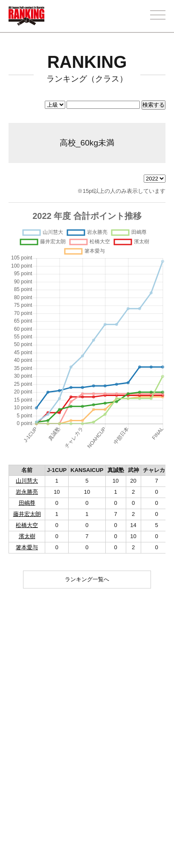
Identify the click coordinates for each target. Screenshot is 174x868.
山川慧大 (27, 481)
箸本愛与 (27, 547)
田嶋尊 (27, 503)
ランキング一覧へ (87, 579)
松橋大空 (27, 525)
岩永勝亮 (27, 492)
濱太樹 (27, 536)
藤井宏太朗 (27, 514)
